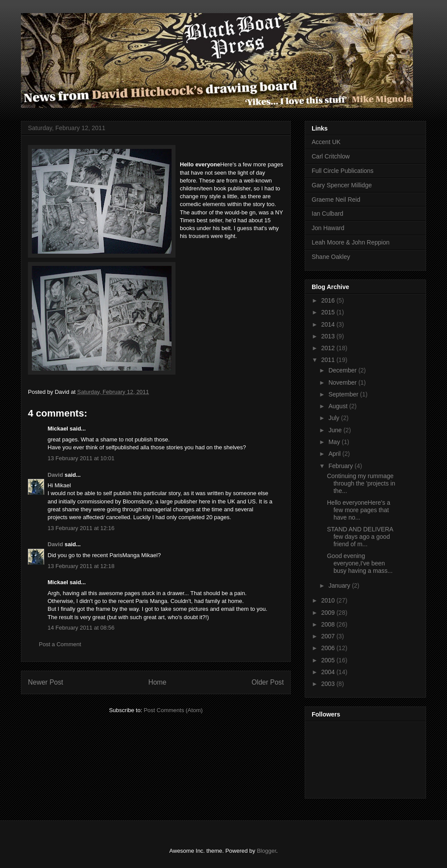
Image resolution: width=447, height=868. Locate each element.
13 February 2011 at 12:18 (81, 566)
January (340, 586)
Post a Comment (60, 644)
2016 (329, 300)
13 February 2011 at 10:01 (81, 458)
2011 (329, 360)
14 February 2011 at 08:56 (81, 628)
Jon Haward (328, 228)
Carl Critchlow (331, 156)
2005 (329, 660)
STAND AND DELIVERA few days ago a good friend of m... (360, 537)
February (341, 466)
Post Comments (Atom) (173, 710)
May (335, 442)
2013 (329, 336)
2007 (329, 636)
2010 (329, 600)
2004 (329, 672)
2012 (329, 348)
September (344, 394)
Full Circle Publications (343, 171)
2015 (329, 312)
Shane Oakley (331, 257)
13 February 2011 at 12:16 (81, 528)
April (335, 454)
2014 (329, 324)
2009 (329, 613)
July (335, 418)
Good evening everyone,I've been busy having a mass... (360, 563)
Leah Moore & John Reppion (351, 242)
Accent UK (326, 142)
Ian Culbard (327, 214)
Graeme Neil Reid (336, 200)
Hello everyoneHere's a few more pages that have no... (359, 510)
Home (158, 682)
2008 (329, 624)
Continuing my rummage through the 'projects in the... (361, 483)
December (343, 370)
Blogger (266, 851)
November (343, 382)
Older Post (268, 682)
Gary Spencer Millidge (342, 185)
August (339, 406)
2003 (329, 684)
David (55, 475)
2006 (329, 648)
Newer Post (46, 682)
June (336, 430)
